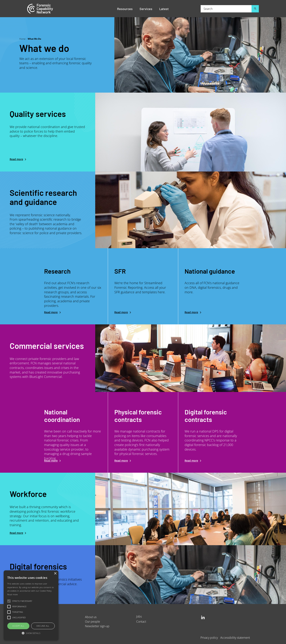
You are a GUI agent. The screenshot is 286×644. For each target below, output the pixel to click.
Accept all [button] (18, 626)
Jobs (139, 616)
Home (22, 39)
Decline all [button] (43, 626)
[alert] (31, 605)
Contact (141, 621)
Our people (92, 621)
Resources (125, 9)
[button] (31, 633)
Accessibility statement (235, 638)
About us (91, 617)
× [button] (55, 574)
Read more (16, 159)
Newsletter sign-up (97, 626)
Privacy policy (209, 638)
